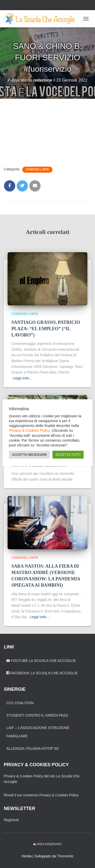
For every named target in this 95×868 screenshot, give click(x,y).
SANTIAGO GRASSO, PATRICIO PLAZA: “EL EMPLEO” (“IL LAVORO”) (46, 329)
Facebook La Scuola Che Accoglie (42, 673)
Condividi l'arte (37, 170)
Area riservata (48, 844)
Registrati (11, 820)
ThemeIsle (65, 856)
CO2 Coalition (20, 703)
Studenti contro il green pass (37, 715)
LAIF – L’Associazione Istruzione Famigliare (38, 732)
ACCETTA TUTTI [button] (68, 455)
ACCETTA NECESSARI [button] (29, 455)
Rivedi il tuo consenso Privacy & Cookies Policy (41, 795)
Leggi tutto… (23, 378)
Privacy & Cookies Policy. (30, 431)
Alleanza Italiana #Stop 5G (33, 748)
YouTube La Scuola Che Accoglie (41, 661)
